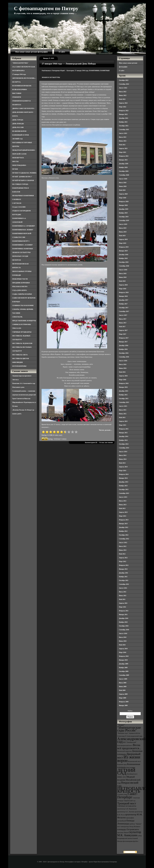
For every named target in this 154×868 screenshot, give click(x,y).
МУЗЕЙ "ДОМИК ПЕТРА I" (22, 177)
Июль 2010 (123, 637)
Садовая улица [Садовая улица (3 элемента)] (122, 794)
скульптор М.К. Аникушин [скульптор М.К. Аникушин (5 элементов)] (129, 834)
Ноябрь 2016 (123, 349)
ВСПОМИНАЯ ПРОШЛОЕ (22, 86)
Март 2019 (123, 243)
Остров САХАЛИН (19, 207)
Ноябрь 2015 (123, 395)
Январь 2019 (123, 251)
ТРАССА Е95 (17, 328)
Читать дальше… (106, 430)
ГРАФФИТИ (17, 97)
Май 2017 (122, 327)
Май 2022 (122, 99)
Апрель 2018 (123, 285)
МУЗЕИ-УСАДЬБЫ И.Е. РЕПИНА (24, 173)
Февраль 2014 (124, 474)
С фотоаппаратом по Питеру (46, 8)
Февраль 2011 (124, 611)
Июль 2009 (123, 683)
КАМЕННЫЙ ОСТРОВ (21, 135)
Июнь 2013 (123, 505)
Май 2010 (122, 645)
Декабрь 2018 (124, 255)
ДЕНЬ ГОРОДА (18, 120)
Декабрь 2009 (124, 664)
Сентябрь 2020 (124, 175)
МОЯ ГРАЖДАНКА (19, 165)
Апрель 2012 (123, 558)
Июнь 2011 (123, 596)
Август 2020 (123, 179)
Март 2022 (123, 107)
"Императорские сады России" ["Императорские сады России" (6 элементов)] (129, 729)
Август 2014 (123, 452)
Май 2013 (122, 508)
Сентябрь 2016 (124, 357)
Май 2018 (122, 281)
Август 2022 (123, 88)
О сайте (62, 52)
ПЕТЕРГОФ (17, 260)
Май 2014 (122, 463)
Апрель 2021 (123, 148)
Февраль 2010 (124, 656)
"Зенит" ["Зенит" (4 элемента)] (121, 725)
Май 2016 (122, 372)
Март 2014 (123, 471)
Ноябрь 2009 (123, 668)
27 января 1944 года (19, 74)
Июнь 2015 (123, 414)
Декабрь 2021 (124, 118)
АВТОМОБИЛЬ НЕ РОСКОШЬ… (24, 78)
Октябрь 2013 (124, 489)
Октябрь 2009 (124, 671)
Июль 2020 (123, 183)
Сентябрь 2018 (124, 266)
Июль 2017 (123, 319)
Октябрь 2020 (124, 171)
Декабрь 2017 (124, 300)
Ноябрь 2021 (123, 122)
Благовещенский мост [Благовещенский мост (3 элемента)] (125, 745)
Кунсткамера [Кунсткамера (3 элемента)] (131, 767)
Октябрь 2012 (124, 535)
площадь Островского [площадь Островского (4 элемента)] (128, 829)
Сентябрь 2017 (124, 311)
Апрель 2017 (123, 330)
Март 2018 (123, 289)
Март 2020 (123, 198)
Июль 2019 (123, 228)
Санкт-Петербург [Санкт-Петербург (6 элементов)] (127, 795)
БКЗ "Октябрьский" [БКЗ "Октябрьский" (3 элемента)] (130, 742)
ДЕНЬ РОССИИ (18, 127)
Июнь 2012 (123, 550)
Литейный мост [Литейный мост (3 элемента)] (132, 774)
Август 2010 (123, 633)
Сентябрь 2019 (124, 220)
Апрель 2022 (123, 103)
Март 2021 (123, 152)
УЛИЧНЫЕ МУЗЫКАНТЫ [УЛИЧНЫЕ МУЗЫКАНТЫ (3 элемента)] (127, 806)
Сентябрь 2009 (124, 675)
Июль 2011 (123, 592)
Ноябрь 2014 (123, 440)
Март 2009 (123, 698)
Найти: (130, 711)
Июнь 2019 (123, 232)
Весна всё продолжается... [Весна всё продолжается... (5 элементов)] (129, 747)
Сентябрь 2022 (124, 84)
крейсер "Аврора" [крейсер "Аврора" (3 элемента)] (136, 824)
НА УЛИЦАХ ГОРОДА (20, 184)
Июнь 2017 (123, 323)
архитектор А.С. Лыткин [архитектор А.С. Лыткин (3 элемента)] (126, 812)
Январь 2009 (123, 705)
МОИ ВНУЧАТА (18, 158)
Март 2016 (123, 380)
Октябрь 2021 (124, 126)
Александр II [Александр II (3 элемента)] (122, 736)
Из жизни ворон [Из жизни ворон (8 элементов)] (129, 759)
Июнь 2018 (123, 277)
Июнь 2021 (123, 141)
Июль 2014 (123, 455)
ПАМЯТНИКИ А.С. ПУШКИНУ (24, 226)
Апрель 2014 (123, 467)
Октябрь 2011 (124, 580)
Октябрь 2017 (124, 308)
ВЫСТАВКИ (17, 93)
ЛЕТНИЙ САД (17, 139)
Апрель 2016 (123, 376)
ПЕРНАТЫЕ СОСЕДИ (20, 256)
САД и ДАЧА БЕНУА (19, 290)
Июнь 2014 (123, 459)
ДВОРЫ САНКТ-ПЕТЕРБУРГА (23, 108)
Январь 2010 (123, 660)
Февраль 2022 (124, 111)
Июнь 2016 (123, 368)
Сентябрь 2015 (124, 402)
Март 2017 (123, 334)
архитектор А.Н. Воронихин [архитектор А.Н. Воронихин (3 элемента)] (127, 809)
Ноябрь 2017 (123, 304)
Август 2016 (123, 361)
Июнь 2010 (123, 641)
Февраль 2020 (124, 202)
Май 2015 (122, 417)
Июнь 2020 (123, 186)
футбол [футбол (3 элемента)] (136, 841)
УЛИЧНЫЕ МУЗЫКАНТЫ (22, 332)
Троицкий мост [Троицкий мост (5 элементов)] (127, 803)
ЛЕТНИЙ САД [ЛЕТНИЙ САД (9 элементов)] (126, 772)
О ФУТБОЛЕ (17, 203)
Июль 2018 (123, 273)
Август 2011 (123, 588)
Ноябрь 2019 (123, 213)
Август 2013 (123, 497)
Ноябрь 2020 (123, 167)
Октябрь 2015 (124, 399)
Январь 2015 (123, 433)
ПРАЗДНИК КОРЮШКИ (21, 283)
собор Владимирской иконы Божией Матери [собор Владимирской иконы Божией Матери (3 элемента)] (129, 838)
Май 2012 (122, 554)
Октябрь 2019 (124, 217)
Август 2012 (123, 543)
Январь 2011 (123, 615)
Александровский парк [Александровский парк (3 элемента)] (134, 736)
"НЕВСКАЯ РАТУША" (20, 63)
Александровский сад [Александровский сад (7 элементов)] (131, 740)
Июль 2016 (123, 364)
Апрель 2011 (123, 603)
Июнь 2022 (123, 95)
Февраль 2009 (124, 702)
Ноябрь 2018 (123, 258)
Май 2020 (122, 190)
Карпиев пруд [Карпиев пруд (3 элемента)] (122, 764)
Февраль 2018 (124, 292)
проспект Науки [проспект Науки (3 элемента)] (123, 832)
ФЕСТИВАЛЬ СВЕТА (20, 355)
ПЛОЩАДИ (17, 275)
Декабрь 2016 (124, 345)
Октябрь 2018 (124, 262)
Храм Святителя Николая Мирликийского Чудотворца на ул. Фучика (24, 402)
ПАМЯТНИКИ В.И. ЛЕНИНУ (23, 230)
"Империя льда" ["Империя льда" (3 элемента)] (123, 733)
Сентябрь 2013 (124, 493)
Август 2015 (123, 406)
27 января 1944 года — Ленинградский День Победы (69, 64)
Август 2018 (123, 270)
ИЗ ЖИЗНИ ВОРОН (19, 131)
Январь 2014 (123, 478)
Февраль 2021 (124, 156)
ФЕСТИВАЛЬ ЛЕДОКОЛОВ (22, 343)
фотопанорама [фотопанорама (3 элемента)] (128, 841)
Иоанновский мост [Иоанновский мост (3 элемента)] (134, 761)
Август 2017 (123, 315)
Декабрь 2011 (124, 573)
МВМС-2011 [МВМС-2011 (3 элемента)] (122, 777)
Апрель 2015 (123, 421)
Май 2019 (122, 236)
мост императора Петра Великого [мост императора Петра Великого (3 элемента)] (129, 827)
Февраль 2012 (124, 565)
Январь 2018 (123, 296)
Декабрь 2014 (124, 436)
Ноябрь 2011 (123, 577)
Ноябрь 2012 (123, 531)
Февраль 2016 (124, 383)
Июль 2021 (123, 137)
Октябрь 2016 (124, 353)
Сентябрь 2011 (124, 584)
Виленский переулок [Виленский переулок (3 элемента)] (124, 751)
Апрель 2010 (123, 649)
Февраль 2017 (124, 338)
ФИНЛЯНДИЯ (17, 362)
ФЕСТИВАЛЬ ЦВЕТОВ (21, 359)
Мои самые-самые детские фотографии (31, 52)
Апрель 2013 (123, 512)
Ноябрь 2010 (123, 622)
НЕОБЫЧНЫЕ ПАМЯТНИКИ (23, 196)
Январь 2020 (123, 205)
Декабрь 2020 (124, 164)
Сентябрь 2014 (124, 448)
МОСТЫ (15, 161)
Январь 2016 (123, 387)
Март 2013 (123, 516)
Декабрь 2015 (124, 391)
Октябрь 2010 (124, 626)
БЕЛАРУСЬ (16, 82)
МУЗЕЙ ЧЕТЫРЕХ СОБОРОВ (23, 180)
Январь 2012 (123, 569)
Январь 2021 (123, 160)
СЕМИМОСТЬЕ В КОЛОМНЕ (23, 305)
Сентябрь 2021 (124, 130)
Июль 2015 (123, 410)
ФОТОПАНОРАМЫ (19, 366)
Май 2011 (122, 599)
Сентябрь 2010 (124, 630)
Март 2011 (123, 607)
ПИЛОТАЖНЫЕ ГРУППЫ (22, 271)
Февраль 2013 (124, 520)
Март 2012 (123, 561)
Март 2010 (123, 652)
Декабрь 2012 (124, 527)
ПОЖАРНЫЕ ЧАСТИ (20, 279)
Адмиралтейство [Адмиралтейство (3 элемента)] (134, 733)
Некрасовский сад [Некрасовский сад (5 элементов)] (128, 784)
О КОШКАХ (17, 199)
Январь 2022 (123, 114)
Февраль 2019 (124, 247)
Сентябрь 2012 (124, 539)
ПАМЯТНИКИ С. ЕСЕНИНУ (23, 245)
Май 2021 (122, 145)
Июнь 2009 (123, 687)
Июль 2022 (123, 92)
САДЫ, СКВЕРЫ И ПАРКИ (22, 294)
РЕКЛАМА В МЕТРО (20, 287)
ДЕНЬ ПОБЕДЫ (18, 124)
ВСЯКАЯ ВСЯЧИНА (20, 89)
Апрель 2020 (123, 194)
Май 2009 (122, 690)
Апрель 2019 (123, 239)
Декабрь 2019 (124, 209)
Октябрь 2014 (124, 444)
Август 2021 (123, 133)
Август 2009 (123, 679)
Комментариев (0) (91, 442)
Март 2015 (123, 425)
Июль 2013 (123, 501)
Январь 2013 (123, 524)
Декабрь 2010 (124, 618)
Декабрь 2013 (124, 482)
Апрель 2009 (123, 694)
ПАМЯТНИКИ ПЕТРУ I (21, 241)
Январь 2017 (123, 342)
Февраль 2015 (124, 429)
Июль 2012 (123, 546)
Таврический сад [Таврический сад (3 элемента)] (129, 801)
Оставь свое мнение (106, 442)
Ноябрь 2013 (123, 486)
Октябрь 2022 (124, 80)
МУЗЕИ (15, 169)
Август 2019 (123, 224)
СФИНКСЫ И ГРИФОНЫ (22, 324)
